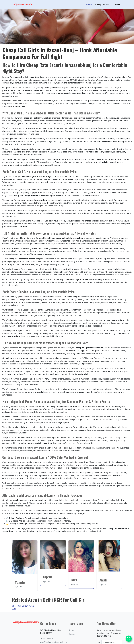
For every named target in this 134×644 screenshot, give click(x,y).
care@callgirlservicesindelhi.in (53, 642)
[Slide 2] (67, 41)
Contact (116, 4)
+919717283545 (47, 639)
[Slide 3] (71, 41)
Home (89, 4)
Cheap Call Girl (102, 4)
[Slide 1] (63, 41)
